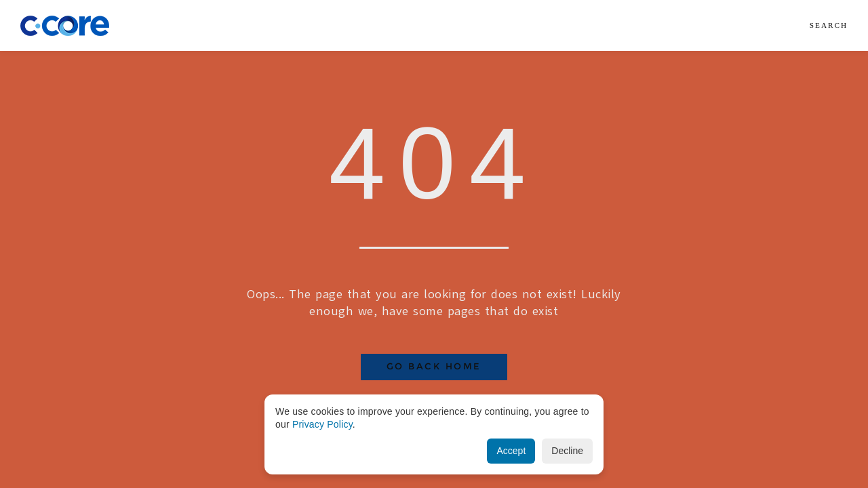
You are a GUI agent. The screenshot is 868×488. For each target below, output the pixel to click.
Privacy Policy (322, 424)
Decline (567, 451)
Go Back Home (434, 366)
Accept (511, 451)
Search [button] (829, 25)
